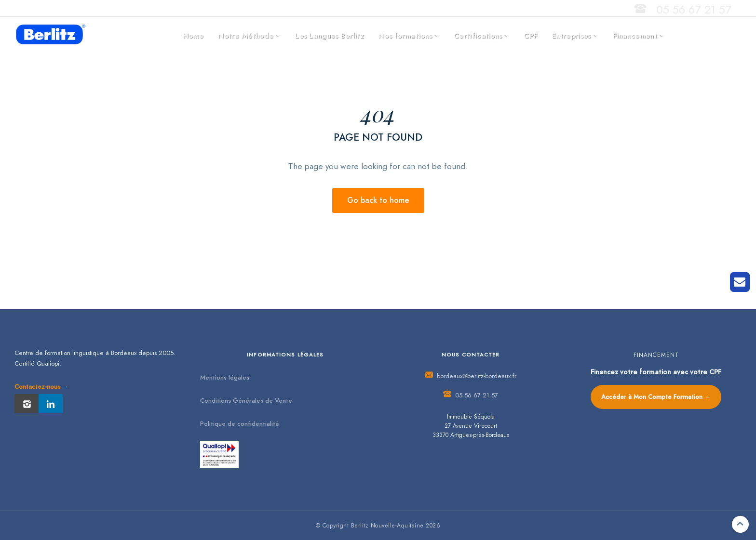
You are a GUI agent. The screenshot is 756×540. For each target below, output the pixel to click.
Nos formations (405, 36)
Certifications (478, 36)
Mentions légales (225, 378)
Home (193, 36)
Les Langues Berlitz (330, 36)
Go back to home (378, 200)
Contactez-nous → (41, 387)
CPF (531, 36)
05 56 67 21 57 (694, 9)
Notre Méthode (246, 36)
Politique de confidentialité (240, 424)
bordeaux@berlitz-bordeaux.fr (477, 376)
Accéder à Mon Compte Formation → (656, 397)
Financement (635, 36)
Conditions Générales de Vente (246, 401)
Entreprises (571, 36)
